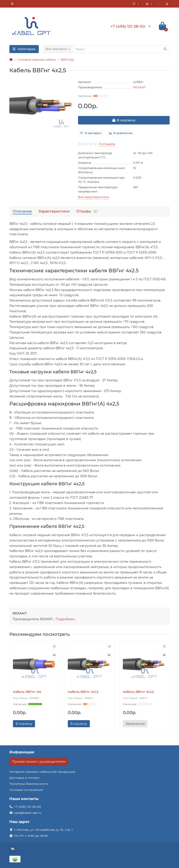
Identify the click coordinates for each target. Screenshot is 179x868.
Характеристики (54, 211)
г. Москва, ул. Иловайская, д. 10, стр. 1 (43, 830)
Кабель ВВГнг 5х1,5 (83, 692)
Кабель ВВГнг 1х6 (27, 692)
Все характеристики (94, 197)
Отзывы (87, 211)
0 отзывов (107, 144)
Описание (22, 211)
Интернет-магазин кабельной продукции (42, 772)
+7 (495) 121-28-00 (28, 807)
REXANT (139, 87)
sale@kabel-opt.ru (28, 813)
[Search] (121, 49)
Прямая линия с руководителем (39, 762)
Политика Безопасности (29, 784)
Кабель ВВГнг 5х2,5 (138, 692)
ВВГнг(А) (67, 60)
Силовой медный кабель (37, 60)
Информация (22, 752)
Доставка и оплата (24, 778)
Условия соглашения (26, 790)
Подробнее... (66, 619)
